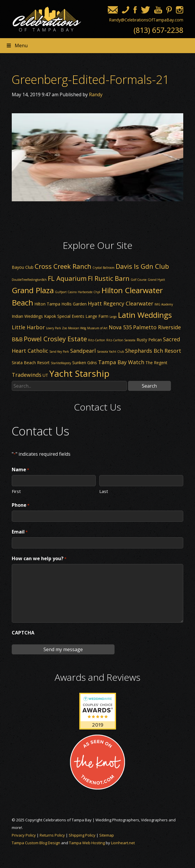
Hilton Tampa (47, 304)
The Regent (156, 363)
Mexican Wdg (77, 328)
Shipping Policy (82, 835)
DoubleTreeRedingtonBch (29, 280)
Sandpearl (83, 351)
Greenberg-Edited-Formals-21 (91, 79)
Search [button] (149, 386)
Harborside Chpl (89, 292)
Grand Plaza (33, 290)
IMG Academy (164, 304)
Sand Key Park (59, 352)
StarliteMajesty (61, 363)
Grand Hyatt (156, 280)
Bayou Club (23, 267)
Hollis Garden (74, 304)
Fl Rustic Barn (109, 278)
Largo (113, 317)
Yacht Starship (79, 373)
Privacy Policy (24, 835)
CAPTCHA (23, 633)
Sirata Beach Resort (31, 363)
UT (45, 375)
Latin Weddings (145, 315)
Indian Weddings (27, 316)
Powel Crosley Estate (55, 339)
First (16, 491)
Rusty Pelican (149, 340)
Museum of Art (97, 328)
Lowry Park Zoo (57, 328)
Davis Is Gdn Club (142, 266)
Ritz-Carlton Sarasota (121, 340)
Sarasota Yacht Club (110, 352)
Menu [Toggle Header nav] (17, 45)
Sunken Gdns (85, 363)
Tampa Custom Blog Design (36, 843)
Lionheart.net (123, 843)
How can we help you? (39, 559)
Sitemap (107, 835)
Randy (96, 94)
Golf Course (139, 280)
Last (104, 491)
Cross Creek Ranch (63, 266)
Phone (21, 505)
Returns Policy (52, 835)
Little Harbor (28, 327)
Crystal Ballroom (104, 268)
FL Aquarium (67, 278)
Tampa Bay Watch (121, 362)
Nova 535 (120, 327)
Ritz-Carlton (97, 340)
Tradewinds (27, 375)
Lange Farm (97, 316)
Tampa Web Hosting (87, 843)
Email (20, 532)
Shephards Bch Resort (153, 351)
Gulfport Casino (66, 292)
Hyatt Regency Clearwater (121, 303)
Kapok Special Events (64, 316)
